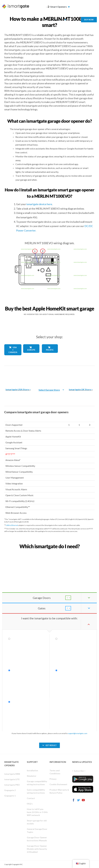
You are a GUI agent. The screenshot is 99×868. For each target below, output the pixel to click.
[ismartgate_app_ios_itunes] (83, 789)
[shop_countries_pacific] (49, 355)
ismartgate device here (39, 204)
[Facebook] (74, 800)
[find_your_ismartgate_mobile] (49, 553)
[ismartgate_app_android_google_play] (83, 779)
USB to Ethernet (12, 525)
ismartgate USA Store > (18, 389)
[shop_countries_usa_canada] (12, 358)
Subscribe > (80, 771)
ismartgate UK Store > (81, 389)
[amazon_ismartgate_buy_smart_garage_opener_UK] (81, 375)
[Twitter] (78, 800)
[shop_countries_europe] (31, 355)
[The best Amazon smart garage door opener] (18, 375)
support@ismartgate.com (78, 733)
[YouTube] (83, 800)
